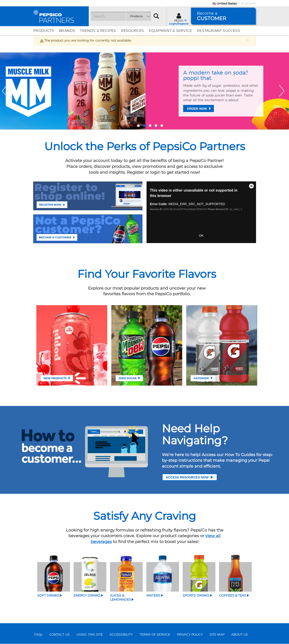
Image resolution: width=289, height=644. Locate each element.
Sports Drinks (196, 595)
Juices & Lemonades (120, 597)
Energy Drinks (87, 595)
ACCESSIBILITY (121, 635)
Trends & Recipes (98, 31)
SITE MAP (217, 635)
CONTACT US (59, 635)
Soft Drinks (48, 595)
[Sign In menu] (179, 19)
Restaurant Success (218, 31)
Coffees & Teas (233, 595)
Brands (67, 31)
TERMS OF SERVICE (155, 635)
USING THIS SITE (90, 635)
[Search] (121, 16)
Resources (133, 31)
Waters (153, 595)
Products (44, 31)
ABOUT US (240, 635)
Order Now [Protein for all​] (52, 113)
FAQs (38, 635)
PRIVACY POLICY (190, 635)
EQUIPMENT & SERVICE (170, 31)
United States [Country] (225, 3)
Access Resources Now (190, 477)
